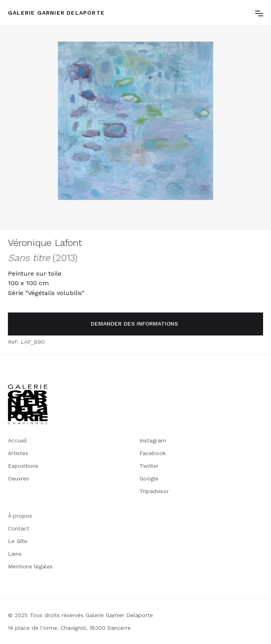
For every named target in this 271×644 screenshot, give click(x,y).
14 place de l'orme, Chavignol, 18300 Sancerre (69, 628)
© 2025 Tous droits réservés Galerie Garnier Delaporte (80, 615)
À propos (20, 516)
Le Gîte (18, 541)
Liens (15, 554)
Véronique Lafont (45, 243)
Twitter (149, 466)
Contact (19, 528)
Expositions (23, 466)
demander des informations (134, 324)
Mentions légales (30, 566)
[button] (259, 13)
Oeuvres (18, 478)
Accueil (17, 440)
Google (149, 478)
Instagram (153, 440)
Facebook (153, 453)
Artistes (18, 453)
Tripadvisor (154, 491)
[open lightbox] (136, 121)
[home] (56, 13)
